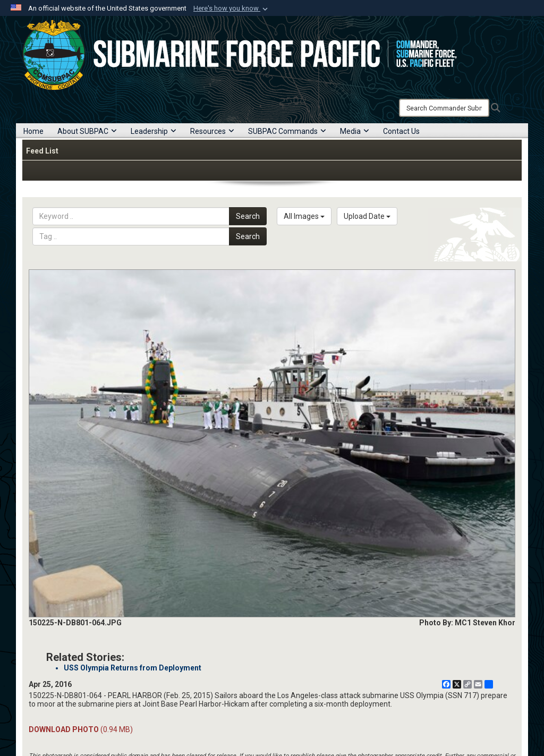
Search (248, 216)
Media (355, 131)
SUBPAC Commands (287, 131)
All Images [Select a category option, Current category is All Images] (304, 216)
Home (33, 131)
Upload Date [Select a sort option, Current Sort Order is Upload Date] (367, 216)
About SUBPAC (87, 131)
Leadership (154, 131)
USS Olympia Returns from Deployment (133, 668)
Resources (212, 131)
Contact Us (401, 131)
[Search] (444, 108)
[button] (232, 9)
